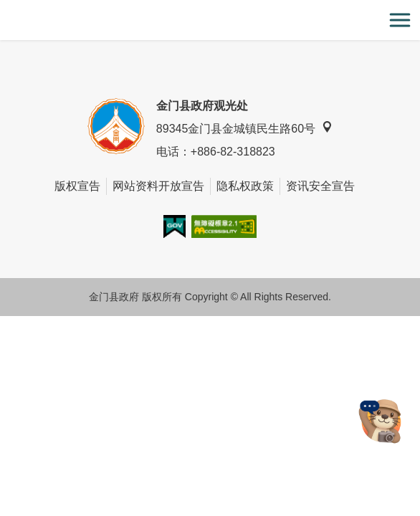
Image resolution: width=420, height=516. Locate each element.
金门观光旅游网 (210, 20)
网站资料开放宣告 (158, 186)
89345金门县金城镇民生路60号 (244, 128)
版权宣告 (77, 186)
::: (5, 8)
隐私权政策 (245, 186)
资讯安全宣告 (320, 186)
